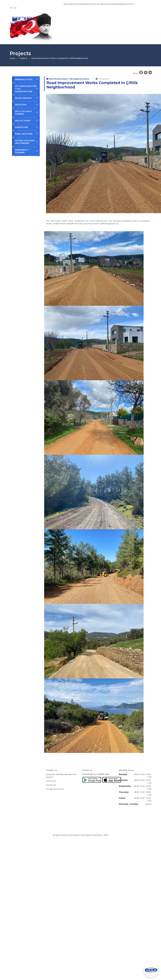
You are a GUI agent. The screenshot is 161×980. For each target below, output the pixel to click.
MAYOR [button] (67, 4)
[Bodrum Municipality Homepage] (35, 3)
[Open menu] (10, 11)
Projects (23, 58)
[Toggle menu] (62, 2)
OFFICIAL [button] (74, 4)
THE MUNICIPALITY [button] (86, 4)
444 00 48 (51, 781)
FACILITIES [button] (113, 4)
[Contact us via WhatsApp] (151, 970)
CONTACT (129, 4)
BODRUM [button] (121, 4)
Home (12, 58)
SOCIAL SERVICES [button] (101, 4)
